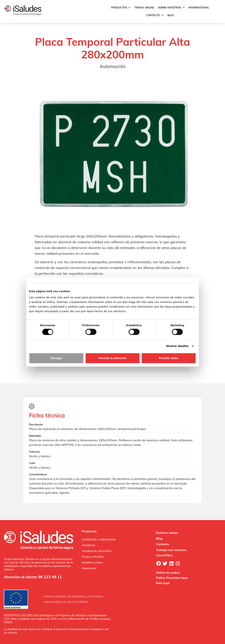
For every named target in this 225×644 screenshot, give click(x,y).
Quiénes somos (167, 533)
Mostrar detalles (177, 346)
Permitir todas (169, 358)
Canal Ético (164, 555)
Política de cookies (168, 573)
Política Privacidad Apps (172, 578)
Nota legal (163, 583)
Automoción (89, 568)
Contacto (163, 544)
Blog (159, 538)
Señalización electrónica (97, 551)
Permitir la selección (112, 358)
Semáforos (89, 545)
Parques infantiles (93, 557)
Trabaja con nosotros (171, 550)
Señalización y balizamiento (99, 539)
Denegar (56, 358)
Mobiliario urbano (92, 563)
